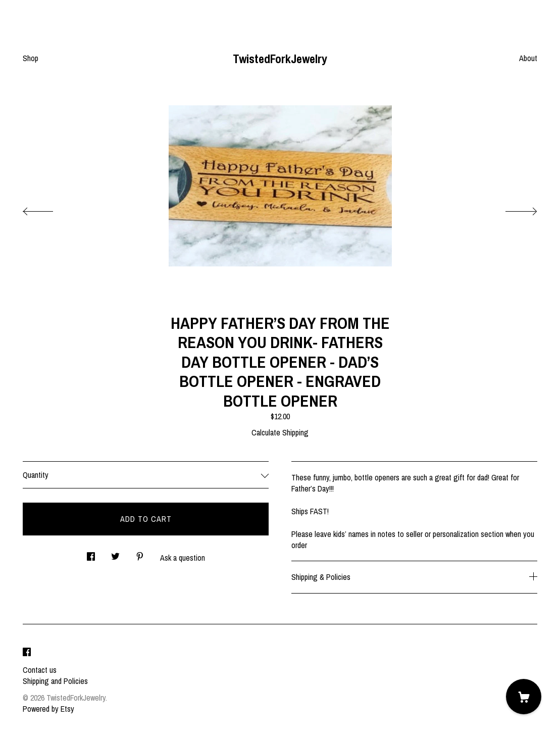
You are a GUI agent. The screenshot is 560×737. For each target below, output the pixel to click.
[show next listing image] (512, 209)
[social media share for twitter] (115, 554)
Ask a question (183, 558)
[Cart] (524, 697)
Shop (31, 58)
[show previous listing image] (48, 209)
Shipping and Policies (55, 681)
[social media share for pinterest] (140, 554)
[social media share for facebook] (91, 554)
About (528, 58)
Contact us (40, 670)
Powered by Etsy (48, 709)
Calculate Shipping (280, 432)
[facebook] (27, 653)
